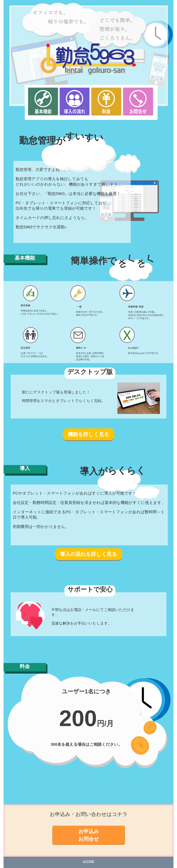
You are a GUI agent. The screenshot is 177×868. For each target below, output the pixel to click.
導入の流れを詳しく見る (88, 554)
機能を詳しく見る (88, 434)
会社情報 (88, 861)
